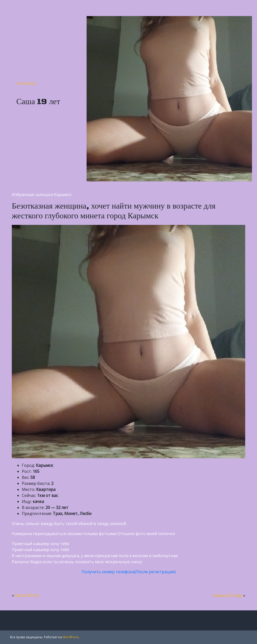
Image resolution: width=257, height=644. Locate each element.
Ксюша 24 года (228, 595)
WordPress (71, 637)
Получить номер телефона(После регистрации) (129, 572)
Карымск (27, 83)
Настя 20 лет (27, 595)
